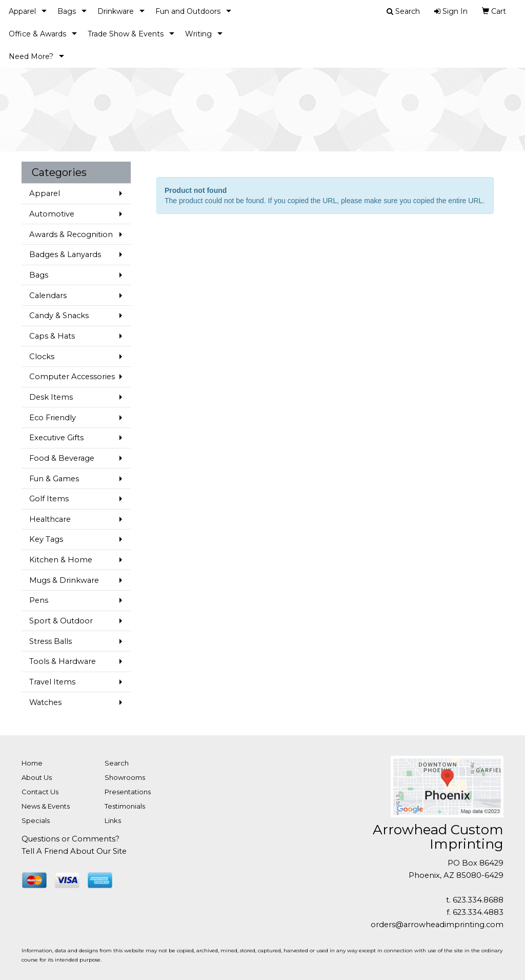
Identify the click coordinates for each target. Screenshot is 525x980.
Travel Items (52, 682)
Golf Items (49, 499)
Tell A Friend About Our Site (74, 851)
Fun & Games (54, 479)
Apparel (22, 11)
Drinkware (116, 11)
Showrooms (125, 777)
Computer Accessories (72, 377)
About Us (37, 777)
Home (32, 763)
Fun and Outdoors (188, 11)
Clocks (42, 357)
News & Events (46, 806)
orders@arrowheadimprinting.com (437, 925)
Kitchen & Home (61, 560)
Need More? (31, 56)
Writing (198, 34)
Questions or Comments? (70, 839)
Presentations (128, 792)
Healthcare (50, 519)
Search (117, 763)
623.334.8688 (478, 900)
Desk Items (51, 397)
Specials (36, 820)
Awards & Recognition (71, 234)
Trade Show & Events (126, 34)
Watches (45, 702)
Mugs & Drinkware (64, 580)
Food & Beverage (62, 458)
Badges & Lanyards (65, 254)
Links (113, 820)
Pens (39, 600)
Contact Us (40, 792)
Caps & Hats (52, 336)
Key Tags (46, 539)
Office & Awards (37, 34)
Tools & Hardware (63, 661)
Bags (67, 11)
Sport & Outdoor (61, 621)
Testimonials (125, 806)
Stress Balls (51, 641)
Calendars (48, 296)
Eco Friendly (53, 418)
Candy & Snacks (59, 316)
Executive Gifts (56, 438)
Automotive (52, 214)
